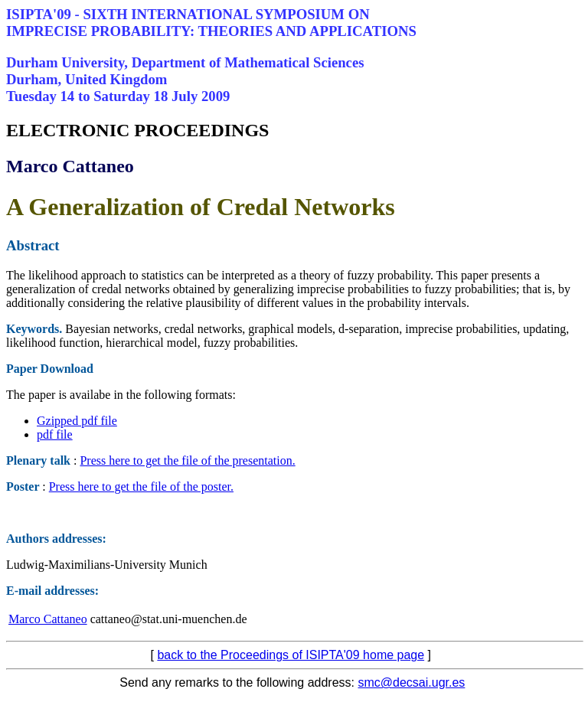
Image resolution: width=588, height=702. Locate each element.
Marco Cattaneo (48, 619)
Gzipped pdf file (77, 421)
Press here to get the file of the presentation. (187, 460)
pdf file (55, 434)
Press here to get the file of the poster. (141, 487)
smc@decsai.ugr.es (411, 682)
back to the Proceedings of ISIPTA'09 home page (291, 655)
